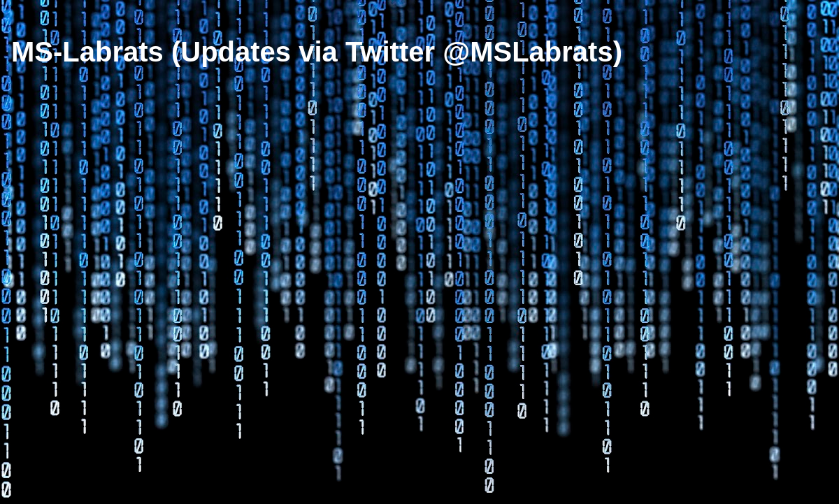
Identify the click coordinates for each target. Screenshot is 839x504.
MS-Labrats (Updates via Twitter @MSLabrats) (317, 52)
